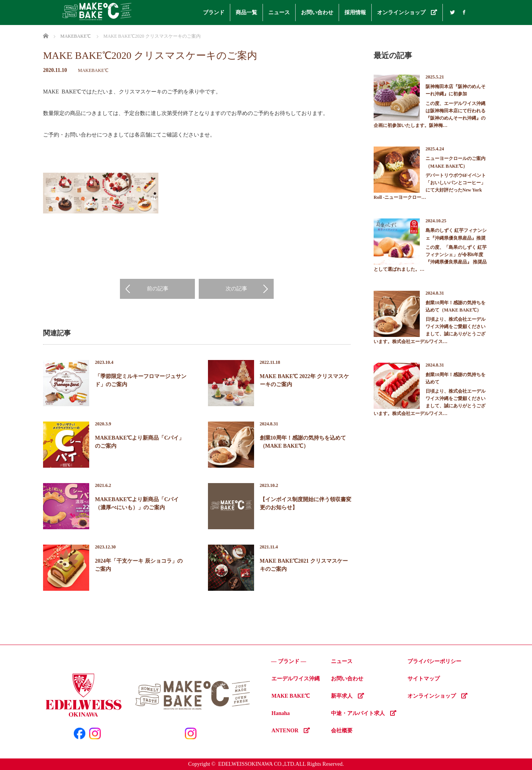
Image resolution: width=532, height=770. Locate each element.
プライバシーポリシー (434, 661)
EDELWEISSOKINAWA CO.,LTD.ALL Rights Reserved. (281, 764)
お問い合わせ (317, 12)
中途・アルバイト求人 (364, 713)
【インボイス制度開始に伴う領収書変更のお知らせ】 (306, 503)
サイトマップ (424, 679)
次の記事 (236, 289)
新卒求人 (347, 696)
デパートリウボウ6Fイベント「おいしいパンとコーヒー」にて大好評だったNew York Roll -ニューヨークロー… (430, 187)
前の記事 (158, 289)
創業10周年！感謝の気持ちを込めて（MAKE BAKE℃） (303, 442)
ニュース (279, 12)
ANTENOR (291, 731)
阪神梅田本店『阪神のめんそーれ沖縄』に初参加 (456, 90)
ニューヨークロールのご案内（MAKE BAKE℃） (456, 162)
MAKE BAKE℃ (291, 696)
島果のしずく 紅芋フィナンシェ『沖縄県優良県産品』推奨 (456, 234)
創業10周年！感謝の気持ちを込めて (456, 378)
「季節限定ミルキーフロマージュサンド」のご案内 (141, 380)
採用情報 (355, 12)
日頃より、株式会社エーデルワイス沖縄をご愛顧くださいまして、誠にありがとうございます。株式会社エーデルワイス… (430, 330)
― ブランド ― (288, 661)
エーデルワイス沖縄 (296, 679)
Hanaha (280, 713)
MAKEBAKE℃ (93, 70)
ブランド (214, 12)
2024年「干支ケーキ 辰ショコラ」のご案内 (139, 565)
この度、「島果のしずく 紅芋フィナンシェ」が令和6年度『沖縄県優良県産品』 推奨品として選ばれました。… (430, 258)
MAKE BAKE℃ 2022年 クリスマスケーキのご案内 (305, 380)
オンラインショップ (407, 12)
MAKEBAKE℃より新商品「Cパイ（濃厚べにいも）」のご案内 (137, 503)
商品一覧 (246, 12)
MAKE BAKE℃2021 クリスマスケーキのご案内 (304, 565)
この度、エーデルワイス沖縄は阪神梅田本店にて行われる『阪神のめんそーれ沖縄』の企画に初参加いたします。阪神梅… (430, 115)
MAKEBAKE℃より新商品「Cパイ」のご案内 (140, 442)
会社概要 (342, 731)
